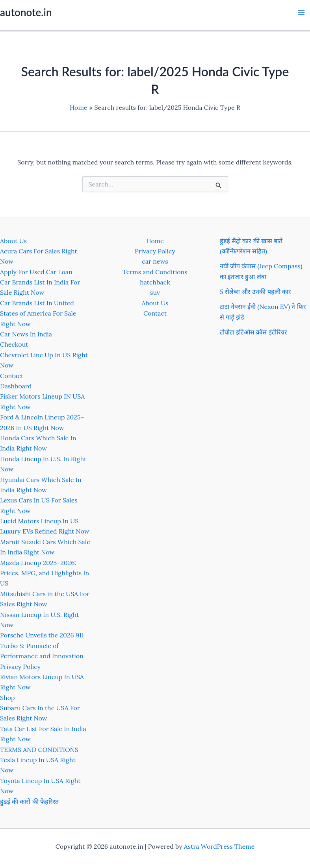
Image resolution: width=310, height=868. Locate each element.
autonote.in (26, 12)
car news (155, 261)
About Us (13, 241)
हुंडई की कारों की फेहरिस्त (29, 802)
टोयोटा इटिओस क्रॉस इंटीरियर (253, 332)
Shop (7, 698)
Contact (12, 376)
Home (155, 241)
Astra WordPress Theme (219, 846)
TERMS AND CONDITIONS (39, 750)
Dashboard (16, 386)
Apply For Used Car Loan (36, 272)
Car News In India (26, 334)
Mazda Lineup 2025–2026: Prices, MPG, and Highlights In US (45, 573)
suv (155, 292)
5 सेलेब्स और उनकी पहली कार (255, 292)
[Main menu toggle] (301, 13)
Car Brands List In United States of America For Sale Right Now (38, 313)
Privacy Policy (20, 667)
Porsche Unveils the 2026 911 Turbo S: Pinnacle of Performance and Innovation (42, 645)
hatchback (155, 282)
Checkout (14, 344)
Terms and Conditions (155, 272)
